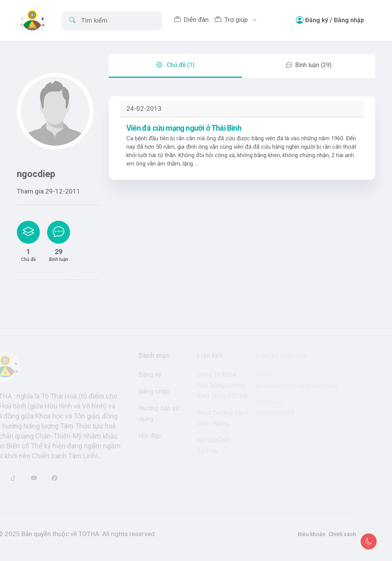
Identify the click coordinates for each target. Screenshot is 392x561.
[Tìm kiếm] (112, 20)
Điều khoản (302, 534)
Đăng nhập (349, 20)
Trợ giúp (232, 20)
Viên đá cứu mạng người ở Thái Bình (184, 138)
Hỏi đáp (144, 436)
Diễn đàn (191, 20)
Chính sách (333, 534)
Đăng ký (317, 20)
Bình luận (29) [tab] (309, 55)
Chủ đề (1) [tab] (175, 55)
